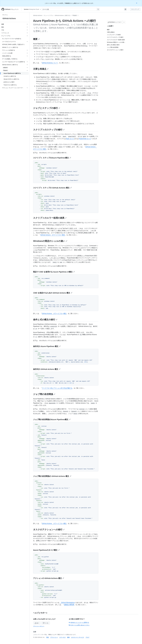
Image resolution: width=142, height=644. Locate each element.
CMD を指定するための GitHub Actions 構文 (53, 293)
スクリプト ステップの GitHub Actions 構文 (52, 188)
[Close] (137, 3)
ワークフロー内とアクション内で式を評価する (57, 388)
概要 (36, 39)
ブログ (87, 637)
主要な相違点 (41, 69)
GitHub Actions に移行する (63, 15)
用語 (48, 637)
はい (37, 623)
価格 (68, 637)
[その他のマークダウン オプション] (124, 22)
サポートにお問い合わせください (79, 625)
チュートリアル (48, 15)
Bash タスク (70, 139)
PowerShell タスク (85, 139)
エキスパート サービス (78, 637)
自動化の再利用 (69, 605)
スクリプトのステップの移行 (49, 130)
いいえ (46, 623)
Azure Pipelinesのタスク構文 (46, 550)
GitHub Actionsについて (50, 63)
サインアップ (135, 9)
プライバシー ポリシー (39, 626)
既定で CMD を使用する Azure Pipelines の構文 (54, 272)
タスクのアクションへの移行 (49, 529)
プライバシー (54, 637)
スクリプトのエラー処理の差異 (50, 218)
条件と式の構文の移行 (45, 319)
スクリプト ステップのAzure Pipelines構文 (52, 158)
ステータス (62, 637)
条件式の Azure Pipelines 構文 (47, 346)
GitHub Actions (9, 18)
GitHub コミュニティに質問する (79, 622)
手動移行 (75, 15)
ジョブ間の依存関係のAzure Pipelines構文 (52, 419)
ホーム (5, 15)
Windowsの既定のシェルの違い (50, 241)
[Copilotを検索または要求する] (71, 9)
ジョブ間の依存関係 (44, 394)
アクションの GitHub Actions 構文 (49, 578)
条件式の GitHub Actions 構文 (47, 369)
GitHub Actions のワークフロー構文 (53, 235)
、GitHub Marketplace (67, 602)
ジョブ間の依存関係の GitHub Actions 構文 (52, 476)
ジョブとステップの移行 (47, 108)
